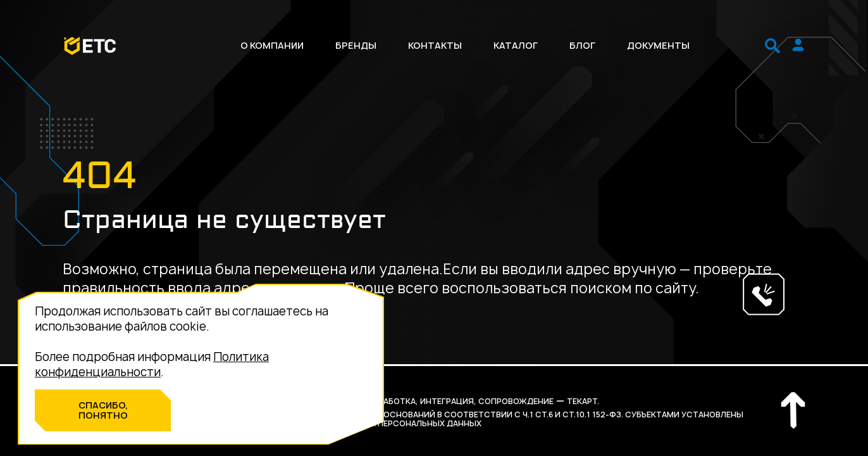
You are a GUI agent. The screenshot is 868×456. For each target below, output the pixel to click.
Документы (658, 46)
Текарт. (583, 401)
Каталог (516, 46)
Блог (582, 46)
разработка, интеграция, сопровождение (458, 401)
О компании (272, 46)
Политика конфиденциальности (152, 364)
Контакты (435, 46)
